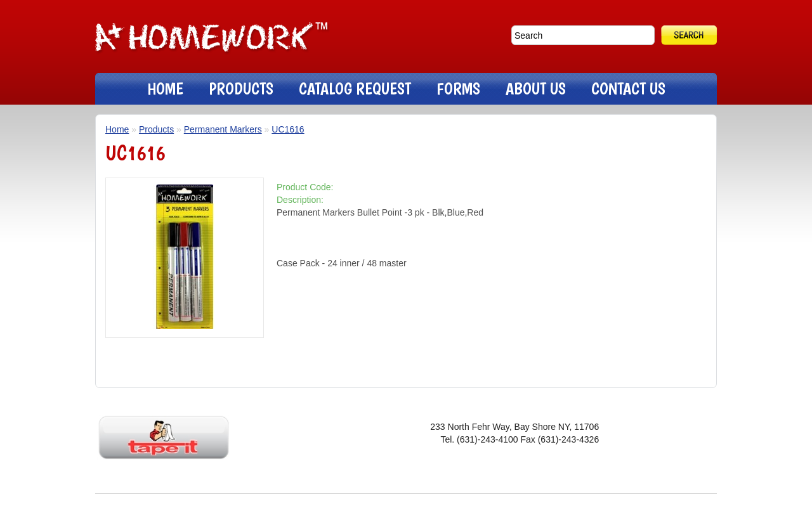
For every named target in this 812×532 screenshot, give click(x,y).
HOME (165, 88)
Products (156, 129)
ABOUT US (536, 88)
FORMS (458, 88)
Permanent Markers (223, 129)
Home (117, 129)
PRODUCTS (241, 88)
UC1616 (288, 129)
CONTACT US (628, 88)
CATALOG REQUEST (355, 88)
